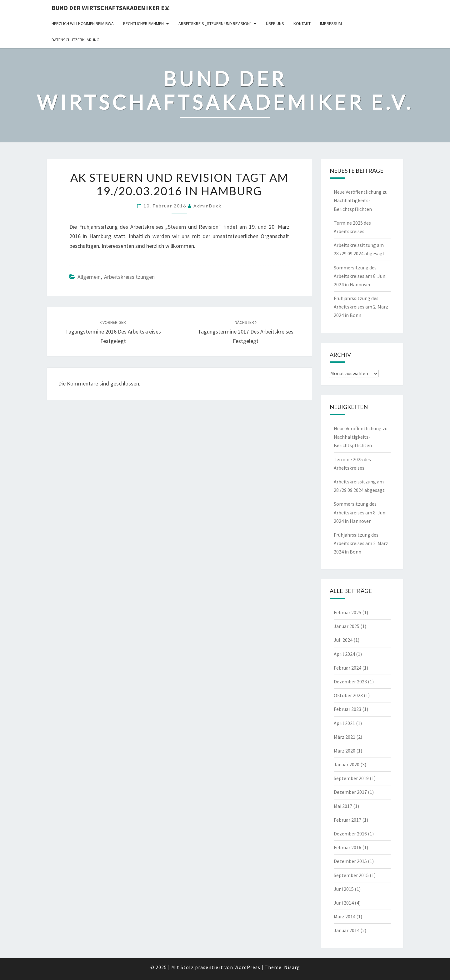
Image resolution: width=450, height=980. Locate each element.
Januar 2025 (347, 626)
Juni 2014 (344, 903)
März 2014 (345, 916)
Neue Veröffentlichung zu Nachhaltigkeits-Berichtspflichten (361, 200)
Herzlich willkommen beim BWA (83, 23)
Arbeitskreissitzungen (129, 277)
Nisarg (292, 967)
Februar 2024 (347, 668)
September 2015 (351, 875)
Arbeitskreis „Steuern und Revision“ (215, 23)
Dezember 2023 (350, 681)
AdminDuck (207, 206)
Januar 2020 (347, 764)
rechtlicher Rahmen (143, 23)
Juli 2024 (343, 640)
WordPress (247, 967)
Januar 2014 (347, 930)
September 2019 (351, 778)
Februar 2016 (347, 847)
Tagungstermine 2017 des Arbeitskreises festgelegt (246, 332)
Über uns (275, 23)
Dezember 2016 (350, 834)
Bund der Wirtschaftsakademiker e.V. (111, 8)
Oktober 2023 (348, 695)
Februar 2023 (347, 709)
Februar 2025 (347, 612)
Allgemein (89, 277)
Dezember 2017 (350, 792)
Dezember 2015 (350, 861)
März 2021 (345, 737)
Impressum (331, 23)
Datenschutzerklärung (75, 40)
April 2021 (344, 723)
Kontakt (302, 23)
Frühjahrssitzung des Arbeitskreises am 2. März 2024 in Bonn (361, 307)
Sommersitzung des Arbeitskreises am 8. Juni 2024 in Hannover (360, 276)
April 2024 (344, 654)
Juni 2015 (344, 889)
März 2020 (345, 751)
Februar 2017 (347, 820)
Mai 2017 (343, 806)
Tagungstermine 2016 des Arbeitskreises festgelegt (113, 332)
